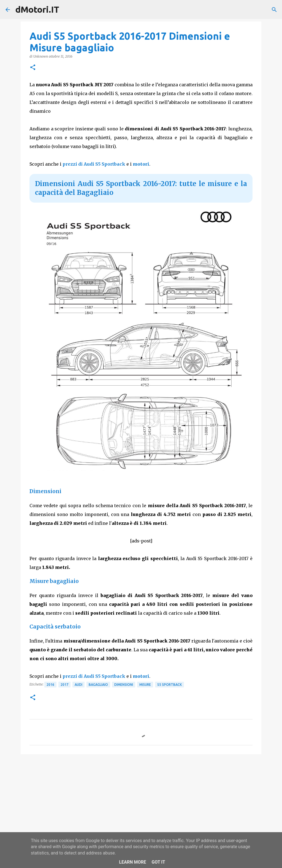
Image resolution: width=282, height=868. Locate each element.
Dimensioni (124, 685)
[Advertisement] (141, 801)
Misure (145, 685)
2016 (50, 685)
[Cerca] (274, 10)
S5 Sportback (170, 685)
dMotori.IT (37, 9)
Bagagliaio (98, 685)
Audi (78, 685)
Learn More (132, 862)
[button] (33, 68)
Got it (158, 862)
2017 (64, 685)
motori (141, 164)
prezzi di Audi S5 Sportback (94, 164)
